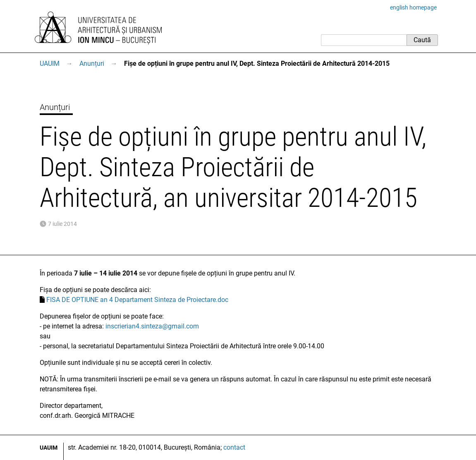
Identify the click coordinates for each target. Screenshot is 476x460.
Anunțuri (92, 63)
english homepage (413, 7)
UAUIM (50, 63)
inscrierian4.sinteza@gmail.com (152, 326)
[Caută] (364, 40)
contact (234, 447)
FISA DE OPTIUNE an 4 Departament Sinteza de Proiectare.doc (137, 300)
